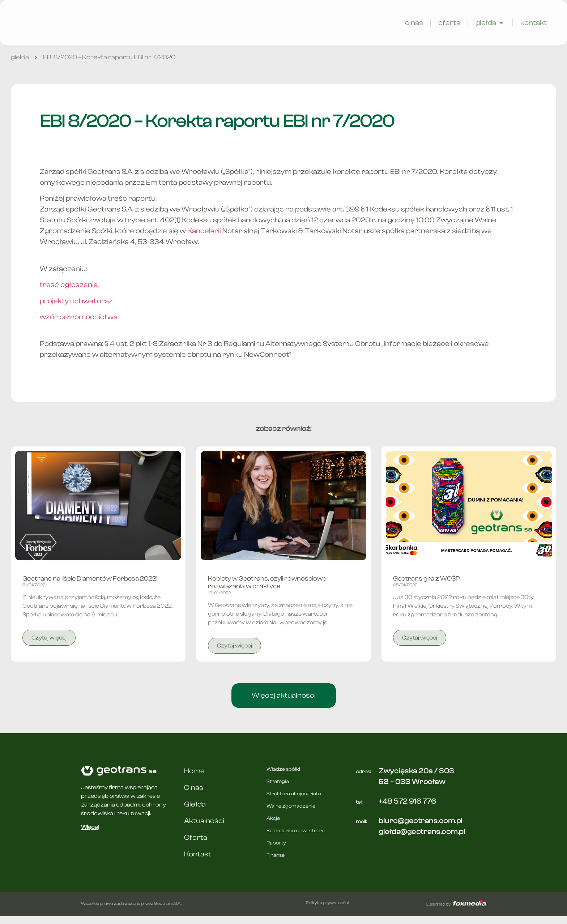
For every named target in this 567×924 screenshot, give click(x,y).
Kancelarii (204, 239)
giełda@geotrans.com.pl (422, 840)
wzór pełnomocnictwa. (79, 325)
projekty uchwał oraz (76, 309)
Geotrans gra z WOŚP (426, 587)
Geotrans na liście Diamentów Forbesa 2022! (90, 587)
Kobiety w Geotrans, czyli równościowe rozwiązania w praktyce (267, 591)
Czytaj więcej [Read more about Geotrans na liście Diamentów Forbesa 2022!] (49, 646)
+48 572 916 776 (407, 809)
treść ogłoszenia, (69, 293)
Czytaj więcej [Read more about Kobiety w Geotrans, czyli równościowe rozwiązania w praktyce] (235, 654)
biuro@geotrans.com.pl (421, 829)
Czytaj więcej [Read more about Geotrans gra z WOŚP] (420, 646)
